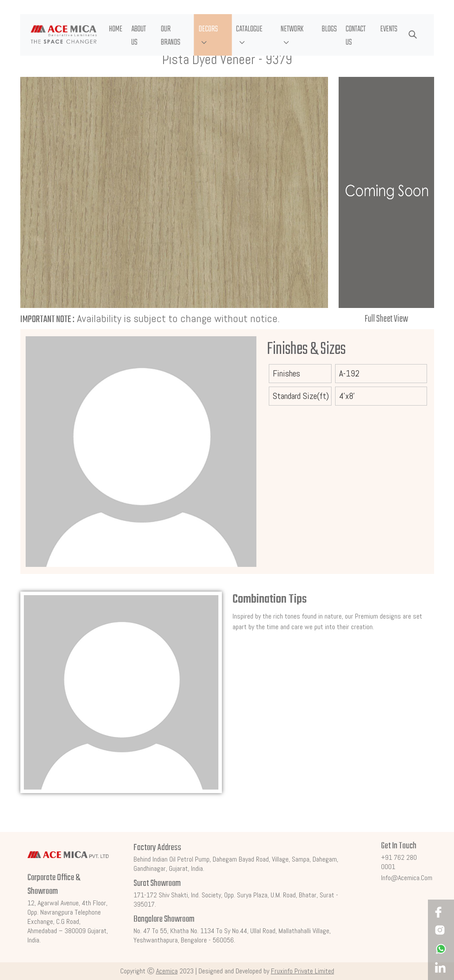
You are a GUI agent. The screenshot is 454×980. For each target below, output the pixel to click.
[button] (213, 35)
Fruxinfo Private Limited (303, 971)
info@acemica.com (407, 878)
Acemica (167, 971)
